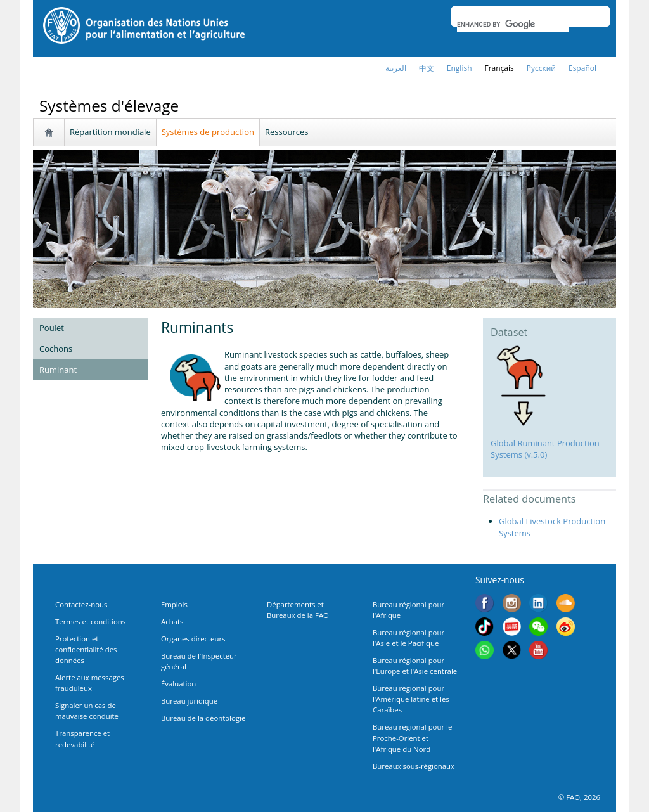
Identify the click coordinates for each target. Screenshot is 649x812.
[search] (513, 24)
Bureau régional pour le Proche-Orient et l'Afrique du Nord (412, 738)
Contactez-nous (81, 604)
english (459, 68)
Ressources (287, 132)
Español (582, 68)
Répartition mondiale (110, 132)
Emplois (174, 604)
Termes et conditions (90, 622)
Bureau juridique (189, 701)
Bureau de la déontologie (203, 718)
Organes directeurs (193, 639)
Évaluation (178, 684)
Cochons (56, 349)
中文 (427, 68)
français (499, 68)
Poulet (52, 328)
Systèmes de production (208, 132)
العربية (396, 68)
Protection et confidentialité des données (86, 649)
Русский (541, 68)
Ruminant (58, 370)
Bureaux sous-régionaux (414, 766)
